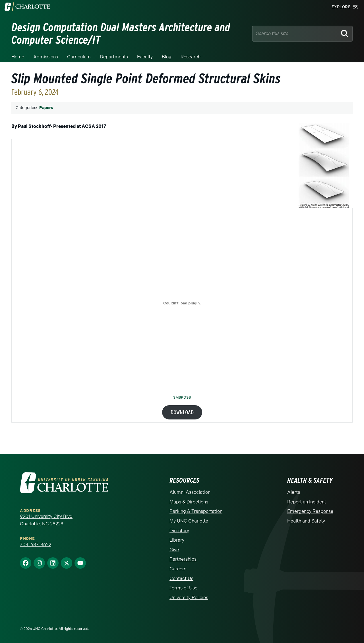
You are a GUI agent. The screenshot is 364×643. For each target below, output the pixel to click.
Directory (179, 531)
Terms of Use (183, 588)
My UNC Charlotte (189, 521)
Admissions (46, 57)
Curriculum (79, 57)
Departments (114, 57)
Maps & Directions (189, 502)
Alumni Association (190, 492)
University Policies (189, 598)
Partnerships (183, 559)
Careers (178, 569)
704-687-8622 (36, 545)
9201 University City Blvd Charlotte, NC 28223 (46, 520)
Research (191, 57)
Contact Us (181, 579)
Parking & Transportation (196, 511)
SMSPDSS (182, 398)
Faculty (145, 57)
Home (18, 57)
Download (182, 412)
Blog (167, 57)
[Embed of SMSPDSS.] (182, 303)
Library (177, 540)
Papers (46, 108)
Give (174, 550)
